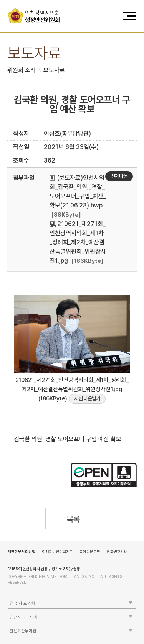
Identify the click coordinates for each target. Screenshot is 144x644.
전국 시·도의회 (22, 603)
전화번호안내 (117, 551)
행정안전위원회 (45, 17)
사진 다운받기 (87, 398)
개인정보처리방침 (22, 551)
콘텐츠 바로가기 (20, 0)
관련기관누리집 (23, 631)
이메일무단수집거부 (57, 551)
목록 (73, 519)
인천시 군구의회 (24, 617)
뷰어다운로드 (90, 551)
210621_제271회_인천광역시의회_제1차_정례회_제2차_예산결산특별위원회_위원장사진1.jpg (78, 242)
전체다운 (119, 176)
